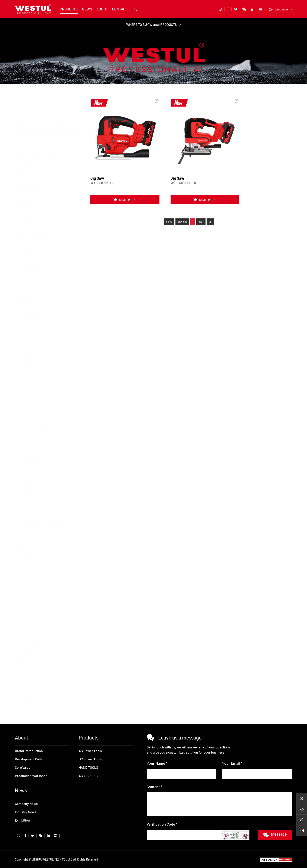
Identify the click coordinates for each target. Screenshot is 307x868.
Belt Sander (29, 249)
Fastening (28, 675)
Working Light (31, 473)
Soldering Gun (31, 334)
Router (25, 281)
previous (182, 221)
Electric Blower (31, 324)
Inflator (26, 494)
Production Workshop (31, 776)
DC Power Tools (27, 386)
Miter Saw (27, 228)
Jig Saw (26, 196)
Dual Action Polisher (35, 409)
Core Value (23, 767)
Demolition (28, 185)
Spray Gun (28, 579)
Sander (25, 600)
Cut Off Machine (32, 142)
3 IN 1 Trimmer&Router (37, 430)
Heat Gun (27, 313)
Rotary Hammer (32, 174)
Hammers (27, 664)
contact (120, 9)
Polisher (26, 260)
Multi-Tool (28, 270)
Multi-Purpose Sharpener (39, 366)
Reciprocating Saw (34, 217)
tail (210, 221)
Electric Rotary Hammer (38, 132)
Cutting (26, 686)
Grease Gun (28, 483)
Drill (23, 526)
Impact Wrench (31, 547)
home (169, 221)
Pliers (25, 696)
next (201, 221)
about (102, 9)
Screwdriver (29, 568)
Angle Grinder (30, 153)
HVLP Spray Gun (32, 292)
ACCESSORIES (25, 717)
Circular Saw (29, 206)
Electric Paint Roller (35, 356)
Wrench (26, 707)
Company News (26, 804)
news (87, 9)
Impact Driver (30, 398)
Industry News (26, 812)
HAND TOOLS (25, 653)
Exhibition (22, 820)
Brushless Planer (33, 441)
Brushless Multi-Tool (36, 419)
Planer (25, 238)
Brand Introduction (29, 751)
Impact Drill (29, 164)
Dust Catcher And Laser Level (42, 515)
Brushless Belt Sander (36, 451)
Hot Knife (27, 345)
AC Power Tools (27, 120)
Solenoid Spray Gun (35, 302)
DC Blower (28, 643)
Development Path (28, 759)
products (69, 9)
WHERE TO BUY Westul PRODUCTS (153, 24)
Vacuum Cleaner (32, 505)
